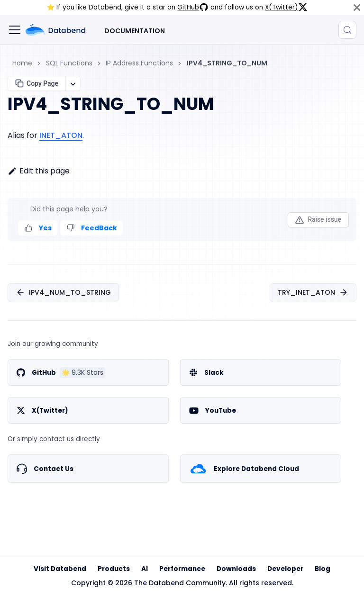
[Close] (357, 8)
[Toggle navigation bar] (15, 30)
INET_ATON (61, 135)
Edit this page (39, 171)
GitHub (193, 7)
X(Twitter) (286, 7)
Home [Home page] (22, 63)
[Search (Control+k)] (347, 30)
